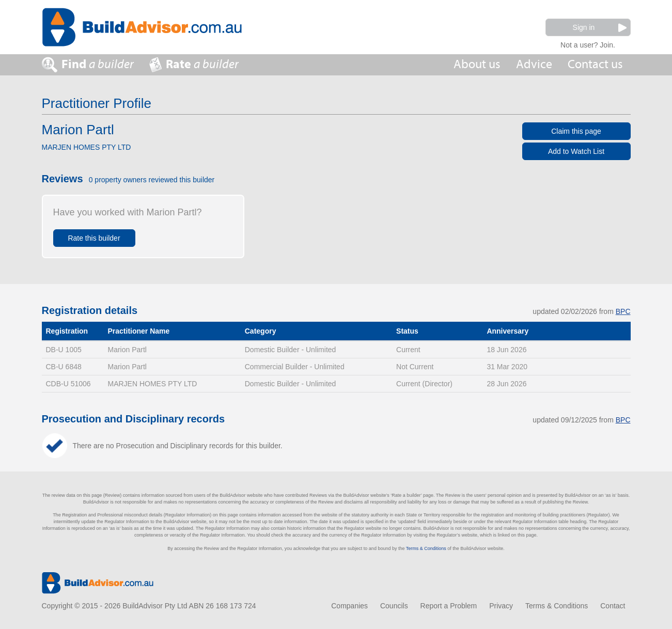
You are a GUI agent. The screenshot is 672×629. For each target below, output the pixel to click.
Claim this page (576, 131)
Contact (613, 606)
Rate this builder (94, 238)
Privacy (501, 606)
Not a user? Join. (588, 44)
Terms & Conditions (426, 548)
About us (477, 64)
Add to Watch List (576, 151)
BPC (623, 311)
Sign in (600, 28)
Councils (394, 606)
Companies (349, 606)
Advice (534, 64)
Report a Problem (449, 606)
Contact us (595, 64)
